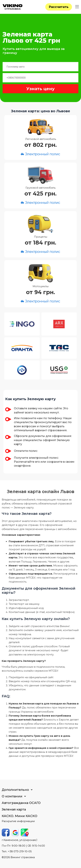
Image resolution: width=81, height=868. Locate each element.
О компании (15, 796)
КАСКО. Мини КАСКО (20, 816)
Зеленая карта (14, 809)
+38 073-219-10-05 (20, 851)
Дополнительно (18, 790)
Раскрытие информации (18, 821)
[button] (77, 7)
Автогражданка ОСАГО (21, 803)
